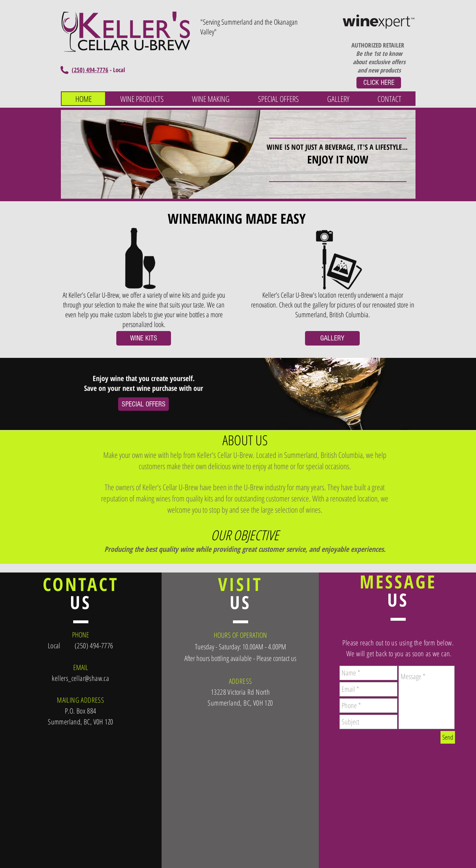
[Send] (448, 737)
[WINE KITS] (144, 338)
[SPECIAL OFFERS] (143, 404)
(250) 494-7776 (90, 70)
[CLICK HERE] (379, 83)
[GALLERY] (332, 338)
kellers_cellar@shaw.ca (80, 678)
